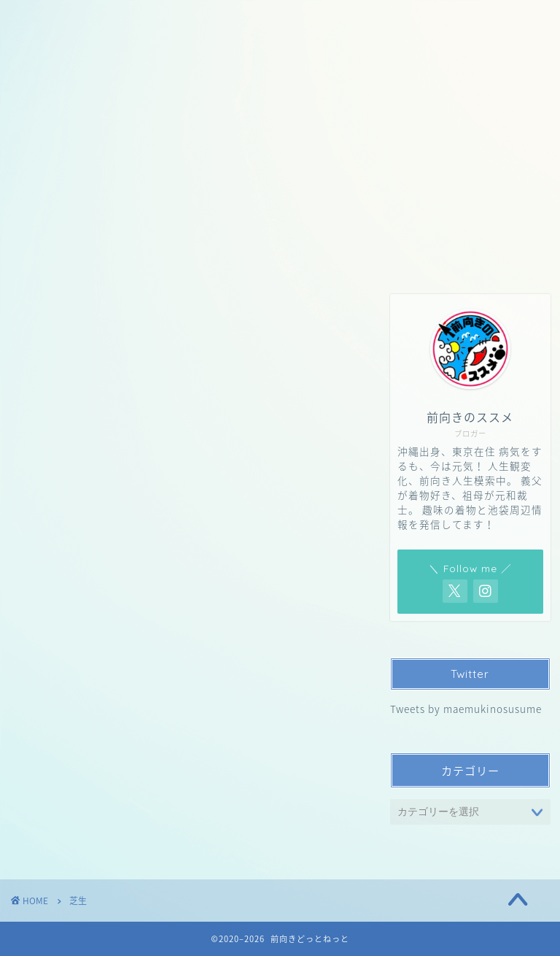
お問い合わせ (135, 147)
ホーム (49, 147)
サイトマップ (383, 147)
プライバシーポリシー (259, 147)
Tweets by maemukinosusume (466, 709)
